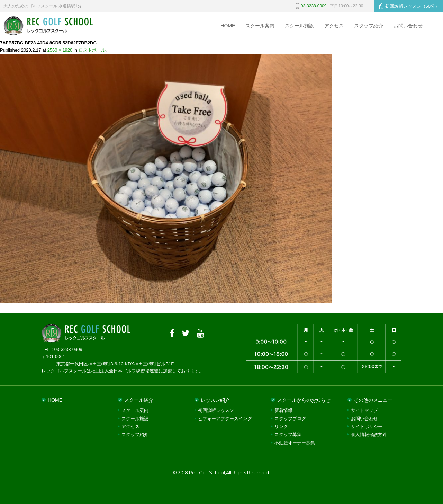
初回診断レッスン (409, 6)
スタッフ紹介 (369, 26)
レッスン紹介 (215, 400)
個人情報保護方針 (369, 435)
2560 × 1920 (60, 50)
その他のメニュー (373, 400)
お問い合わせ (408, 26)
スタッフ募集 (288, 435)
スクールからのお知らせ (304, 400)
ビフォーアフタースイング (225, 419)
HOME (228, 26)
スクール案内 (260, 26)
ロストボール (92, 50)
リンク (281, 427)
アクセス (334, 26)
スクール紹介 (139, 400)
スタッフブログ (290, 419)
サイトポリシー (367, 427)
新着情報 (283, 410)
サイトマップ (364, 410)
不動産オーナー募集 (295, 443)
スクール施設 (299, 26)
